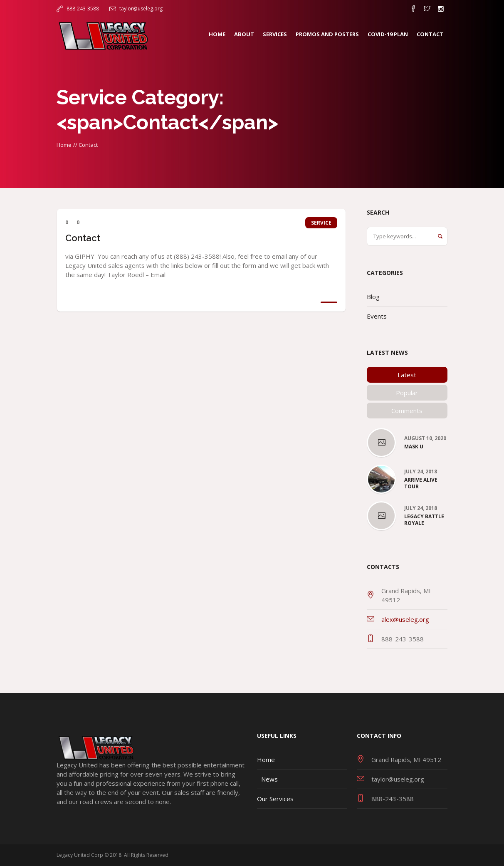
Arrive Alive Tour (421, 483)
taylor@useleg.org (141, 9)
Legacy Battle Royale (424, 520)
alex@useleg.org (405, 619)
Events (377, 316)
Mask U (414, 447)
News (269, 779)
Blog (373, 297)
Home (64, 145)
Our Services (275, 799)
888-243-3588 (83, 9)
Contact (83, 238)
